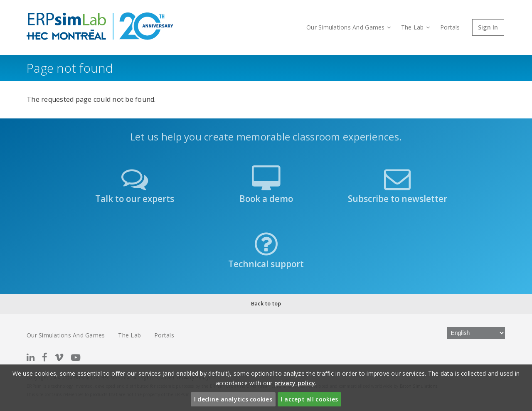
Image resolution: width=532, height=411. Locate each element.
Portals (450, 27)
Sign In (488, 27)
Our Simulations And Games (349, 27)
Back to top (266, 303)
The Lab (415, 27)
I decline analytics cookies (233, 399)
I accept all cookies (309, 399)
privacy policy (295, 383)
